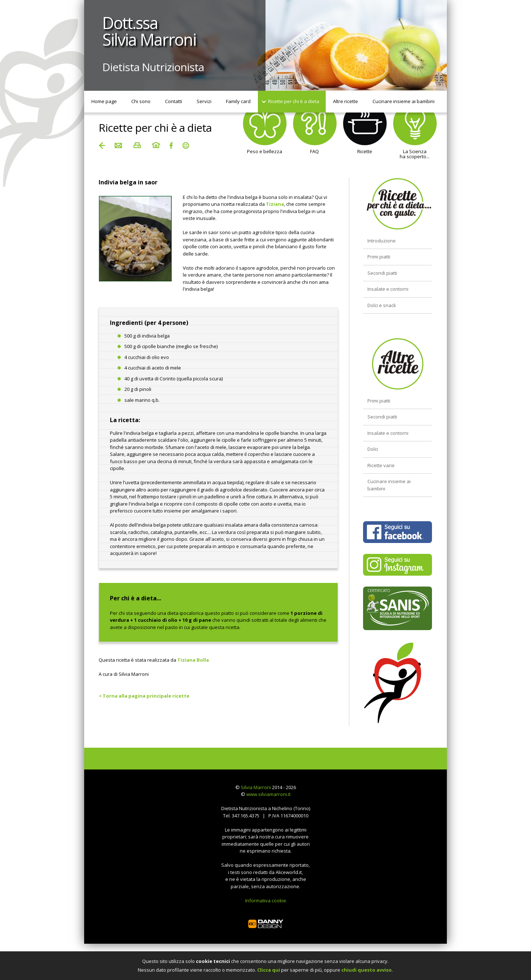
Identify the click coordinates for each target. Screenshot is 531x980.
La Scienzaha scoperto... (415, 136)
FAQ (315, 134)
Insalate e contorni (388, 289)
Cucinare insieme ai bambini (404, 101)
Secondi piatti (382, 273)
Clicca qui (269, 970)
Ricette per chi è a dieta (294, 101)
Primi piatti (379, 257)
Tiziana (275, 204)
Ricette (365, 134)
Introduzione (382, 241)
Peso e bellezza (265, 134)
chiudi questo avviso (367, 970)
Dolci (373, 449)
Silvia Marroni (256, 787)
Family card (238, 101)
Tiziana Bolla (193, 660)
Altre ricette (345, 101)
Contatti (174, 101)
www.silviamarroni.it (268, 794)
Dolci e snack (382, 305)
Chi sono (141, 101)
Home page (104, 101)
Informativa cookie (266, 901)
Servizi (204, 101)
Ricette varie (381, 465)
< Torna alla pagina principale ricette (144, 696)
